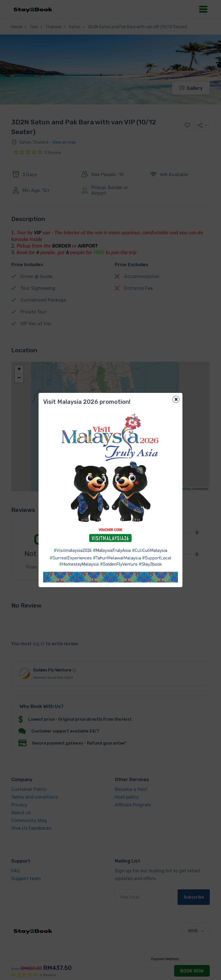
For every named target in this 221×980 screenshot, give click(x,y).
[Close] (176, 399)
